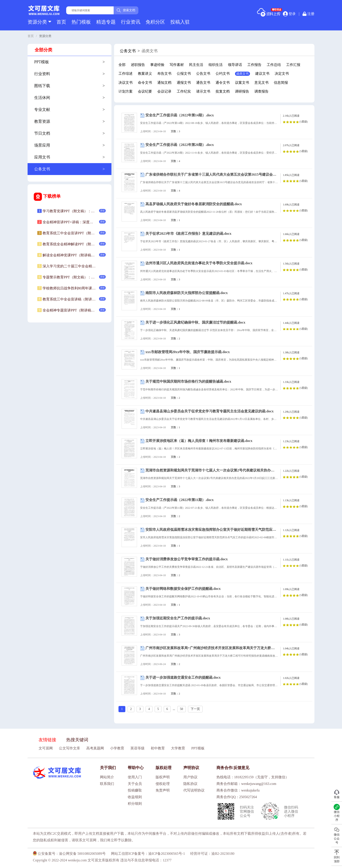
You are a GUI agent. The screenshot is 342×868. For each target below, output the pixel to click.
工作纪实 (184, 91)
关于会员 (135, 784)
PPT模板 (198, 748)
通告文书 (203, 83)
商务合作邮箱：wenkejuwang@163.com (246, 784)
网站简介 (107, 777)
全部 (122, 65)
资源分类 (39, 22)
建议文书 (262, 74)
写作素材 (177, 65)
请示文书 (203, 91)
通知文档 (164, 83)
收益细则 (135, 797)
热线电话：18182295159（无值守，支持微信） (253, 777)
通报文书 (184, 83)
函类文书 (242, 74)
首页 (61, 22)
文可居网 (46, 748)
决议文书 (126, 83)
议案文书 (242, 83)
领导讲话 (235, 65)
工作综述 (126, 74)
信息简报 (281, 83)
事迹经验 (157, 65)
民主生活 (196, 65)
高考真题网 (95, 748)
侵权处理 (163, 784)
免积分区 (155, 22)
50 (182, 709)
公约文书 (223, 74)
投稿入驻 (180, 22)
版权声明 (163, 777)
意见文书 (261, 83)
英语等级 (137, 748)
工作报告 (254, 65)
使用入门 (135, 777)
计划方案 (126, 91)
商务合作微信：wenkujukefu (238, 790)
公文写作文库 (70, 748)
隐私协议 (190, 784)
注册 (308, 14)
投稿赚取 (135, 790)
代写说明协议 (194, 790)
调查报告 (261, 91)
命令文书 (145, 83)
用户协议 (190, 777)
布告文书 (164, 74)
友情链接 (47, 740)
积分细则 (135, 804)
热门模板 (81, 22)
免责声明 (163, 790)
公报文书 (184, 74)
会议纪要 (145, 91)
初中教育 (158, 748)
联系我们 (107, 784)
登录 (289, 14)
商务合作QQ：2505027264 (237, 797)
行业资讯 (131, 22)
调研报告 (242, 91)
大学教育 (178, 748)
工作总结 (274, 65)
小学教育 (117, 748)
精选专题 (106, 22)
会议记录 (164, 91)
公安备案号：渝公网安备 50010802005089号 (69, 854)
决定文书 (282, 74)
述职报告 (138, 65)
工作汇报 (293, 65)
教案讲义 (145, 74)
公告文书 (203, 74)
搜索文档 (126, 10)
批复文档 (223, 91)
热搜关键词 (77, 740)
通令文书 (223, 83)
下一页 (195, 709)
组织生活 (216, 65)
